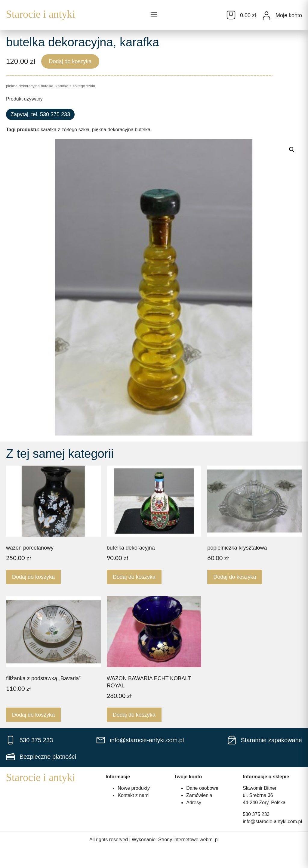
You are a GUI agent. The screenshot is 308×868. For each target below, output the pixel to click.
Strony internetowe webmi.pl (188, 840)
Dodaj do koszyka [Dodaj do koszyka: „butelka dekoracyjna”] (134, 577)
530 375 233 (256, 814)
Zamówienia (199, 795)
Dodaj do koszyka (70, 61)
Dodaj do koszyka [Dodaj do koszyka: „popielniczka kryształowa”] (235, 577)
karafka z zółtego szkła (65, 130)
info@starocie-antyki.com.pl (272, 821)
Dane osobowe (202, 788)
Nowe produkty (134, 788)
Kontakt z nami (134, 795)
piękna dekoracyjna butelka (121, 130)
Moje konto (289, 15)
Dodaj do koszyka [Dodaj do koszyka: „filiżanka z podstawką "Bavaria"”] (33, 715)
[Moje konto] (266, 16)
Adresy (194, 803)
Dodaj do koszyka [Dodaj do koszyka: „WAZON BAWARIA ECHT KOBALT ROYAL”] (134, 715)
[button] (154, 15)
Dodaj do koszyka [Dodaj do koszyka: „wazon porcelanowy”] (33, 577)
